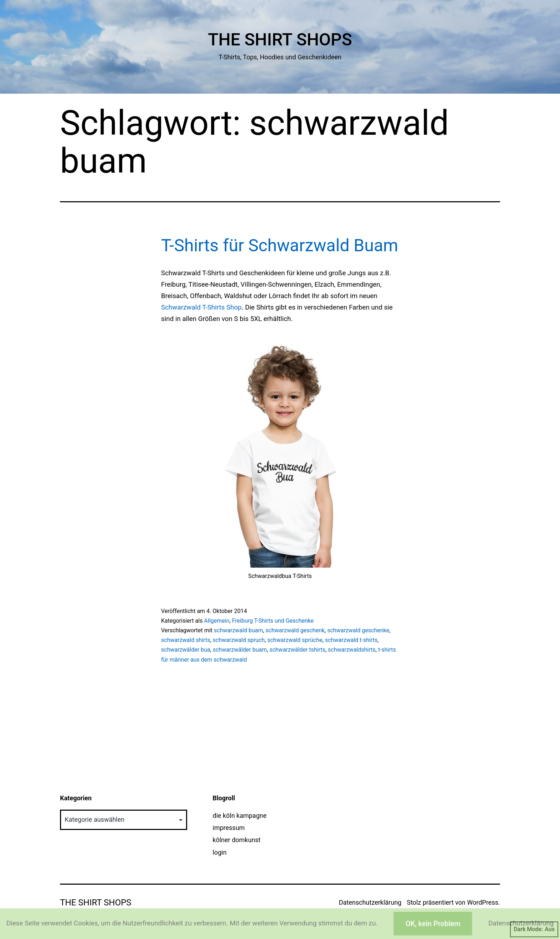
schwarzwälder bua (186, 650)
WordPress (483, 902)
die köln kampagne (239, 816)
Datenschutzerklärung (370, 902)
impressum (229, 828)
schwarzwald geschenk (295, 630)
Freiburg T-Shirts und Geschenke (273, 621)
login (219, 852)
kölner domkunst (236, 840)
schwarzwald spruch (239, 640)
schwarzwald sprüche (295, 640)
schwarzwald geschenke (358, 630)
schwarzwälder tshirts (297, 650)
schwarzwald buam (239, 630)
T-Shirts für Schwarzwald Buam (280, 245)
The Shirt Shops (280, 39)
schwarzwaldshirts (352, 650)
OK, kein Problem (433, 924)
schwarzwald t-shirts (351, 640)
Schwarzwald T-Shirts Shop (201, 307)
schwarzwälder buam (240, 650)
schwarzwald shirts (186, 640)
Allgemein (217, 621)
